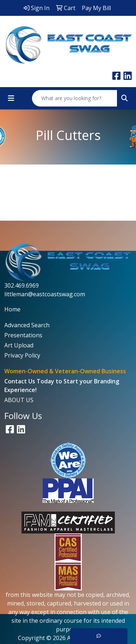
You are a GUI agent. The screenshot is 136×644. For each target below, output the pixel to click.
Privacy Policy (22, 355)
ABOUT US (19, 400)
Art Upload (19, 345)
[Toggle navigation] (11, 98)
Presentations (23, 335)
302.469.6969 (22, 285)
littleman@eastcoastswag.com (45, 294)
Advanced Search (27, 325)
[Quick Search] (75, 98)
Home (12, 309)
